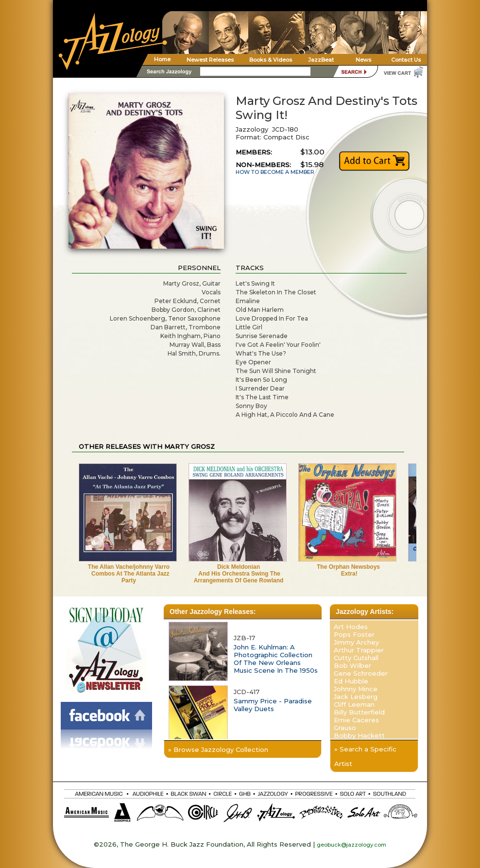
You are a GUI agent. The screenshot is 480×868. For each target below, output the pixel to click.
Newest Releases (210, 60)
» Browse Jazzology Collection (218, 749)
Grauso (345, 728)
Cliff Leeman (354, 704)
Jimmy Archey (356, 642)
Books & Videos (271, 60)
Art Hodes (351, 627)
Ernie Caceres (356, 720)
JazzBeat (321, 60)
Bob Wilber (352, 665)
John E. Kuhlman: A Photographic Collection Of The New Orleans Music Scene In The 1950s (276, 659)
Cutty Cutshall (356, 658)
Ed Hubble (351, 681)
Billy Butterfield (359, 712)
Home (162, 59)
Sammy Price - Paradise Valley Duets (273, 705)
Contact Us (406, 60)
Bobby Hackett (359, 735)
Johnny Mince (356, 689)
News (363, 60)
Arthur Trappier (359, 650)
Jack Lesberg (356, 697)
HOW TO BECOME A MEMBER (275, 172)
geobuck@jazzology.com (351, 845)
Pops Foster (354, 634)
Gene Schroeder (361, 673)
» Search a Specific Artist (365, 756)
